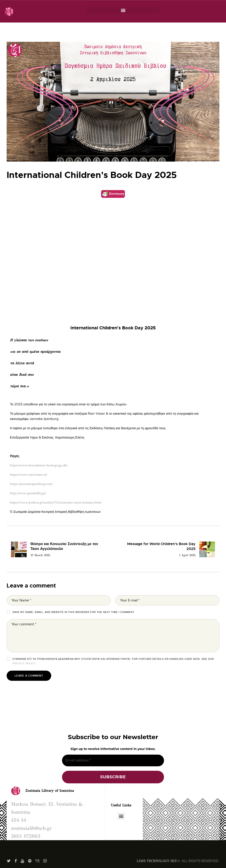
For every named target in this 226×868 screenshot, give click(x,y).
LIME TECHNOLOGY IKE (157, 861)
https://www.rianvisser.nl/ (29, 475)
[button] (123, 10)
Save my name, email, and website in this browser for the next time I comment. (74, 612)
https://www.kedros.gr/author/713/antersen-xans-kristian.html (56, 502)
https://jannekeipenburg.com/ (31, 484)
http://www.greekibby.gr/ (28, 493)
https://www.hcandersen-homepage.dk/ (39, 465)
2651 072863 (26, 836)
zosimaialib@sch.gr (31, 828)
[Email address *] (113, 760)
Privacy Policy (24, 663)
